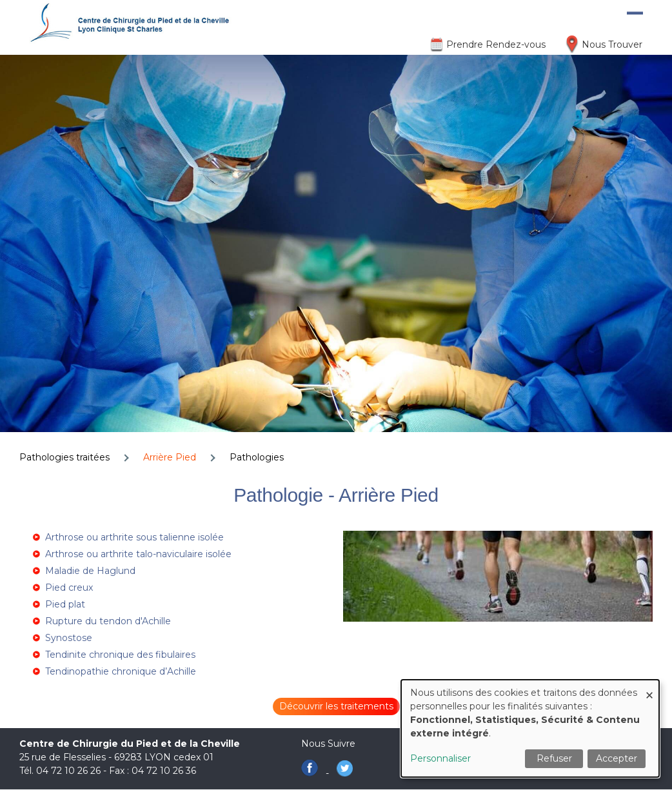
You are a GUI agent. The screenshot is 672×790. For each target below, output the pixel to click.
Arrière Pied (170, 457)
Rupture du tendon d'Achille (108, 621)
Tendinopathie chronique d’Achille (121, 671)
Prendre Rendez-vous (496, 44)
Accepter (617, 758)
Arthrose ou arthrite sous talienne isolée (134, 537)
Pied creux (69, 588)
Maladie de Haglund (90, 571)
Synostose (69, 638)
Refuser (554, 758)
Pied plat (65, 604)
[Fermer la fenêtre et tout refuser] (649, 688)
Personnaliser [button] (440, 758)
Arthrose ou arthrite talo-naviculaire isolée (138, 554)
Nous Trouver (612, 44)
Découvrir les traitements (336, 706)
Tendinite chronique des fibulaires (120, 655)
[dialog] (530, 728)
